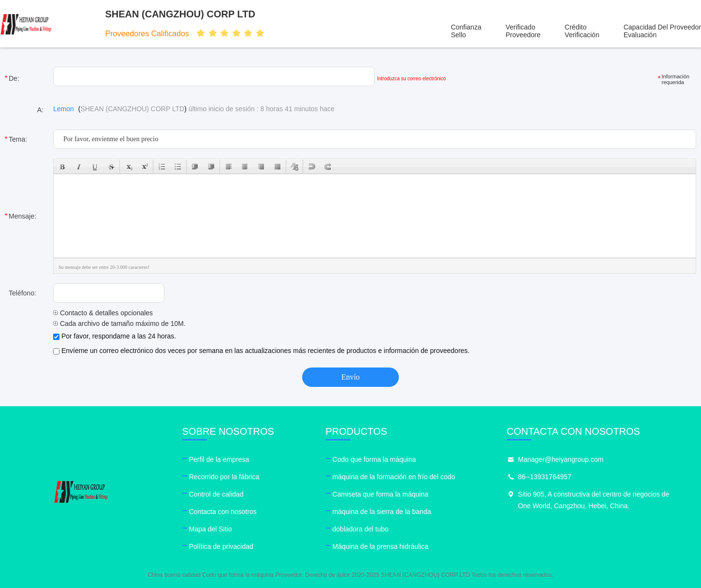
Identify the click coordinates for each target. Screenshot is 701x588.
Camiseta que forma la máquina (380, 494)
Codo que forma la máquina (374, 459)
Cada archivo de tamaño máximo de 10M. (119, 323)
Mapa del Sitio (211, 529)
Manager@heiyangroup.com (561, 459)
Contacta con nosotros (223, 512)
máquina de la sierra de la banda (382, 512)
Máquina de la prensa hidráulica (380, 546)
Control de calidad (216, 494)
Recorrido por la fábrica (224, 477)
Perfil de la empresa (219, 459)
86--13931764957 (545, 477)
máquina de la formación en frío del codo (394, 477)
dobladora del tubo (361, 529)
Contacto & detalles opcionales (103, 313)
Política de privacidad (221, 546)
